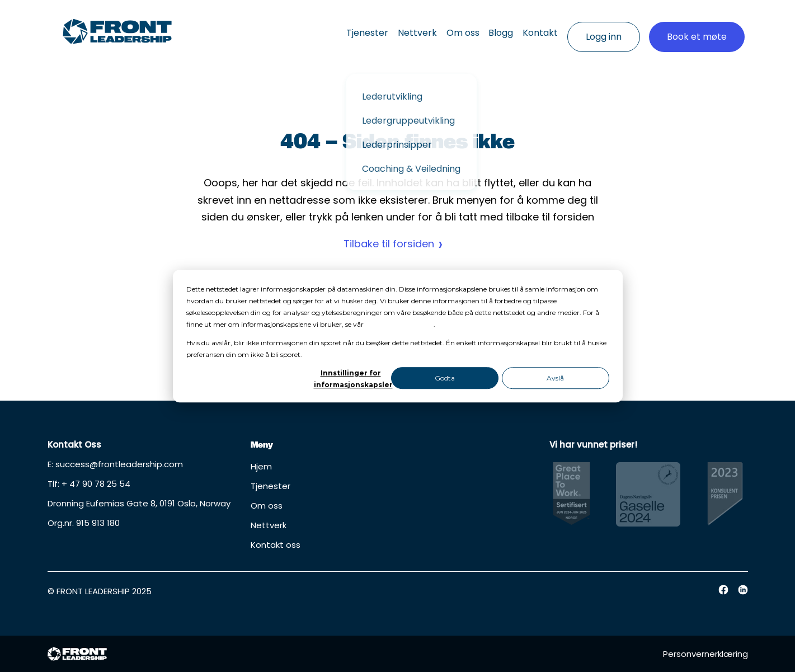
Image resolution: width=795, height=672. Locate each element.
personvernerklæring (399, 324)
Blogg (484, 28)
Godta (445, 378)
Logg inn (604, 28)
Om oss (437, 28)
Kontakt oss (276, 545)
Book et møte (697, 28)
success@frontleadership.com (119, 464)
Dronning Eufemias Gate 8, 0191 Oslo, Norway (139, 503)
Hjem (261, 466)
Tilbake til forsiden (389, 244)
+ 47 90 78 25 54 (96, 484)
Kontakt (532, 28)
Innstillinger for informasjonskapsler (351, 379)
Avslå (555, 378)
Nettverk (383, 28)
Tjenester (325, 28)
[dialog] (398, 336)
